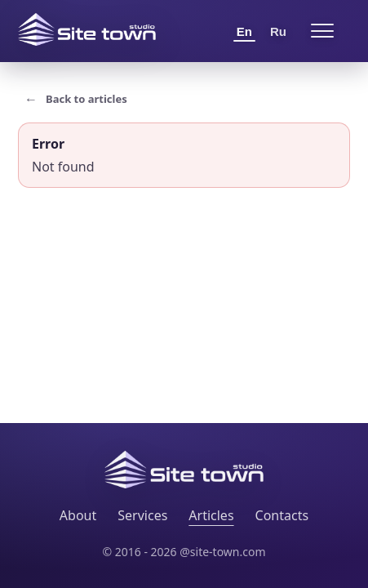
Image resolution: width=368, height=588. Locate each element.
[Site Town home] (87, 29)
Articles (211, 515)
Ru (278, 31)
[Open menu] (322, 31)
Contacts (282, 515)
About (78, 515)
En (244, 31)
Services (142, 515)
